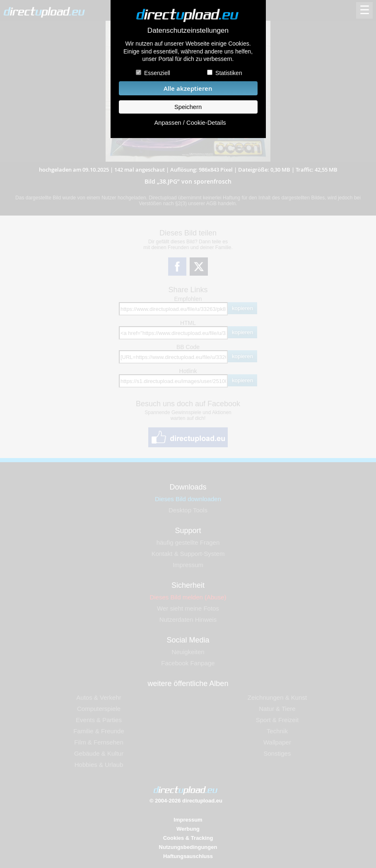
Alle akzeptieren (188, 88)
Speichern (188, 107)
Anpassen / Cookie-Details (190, 123)
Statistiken (229, 73)
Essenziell (157, 73)
